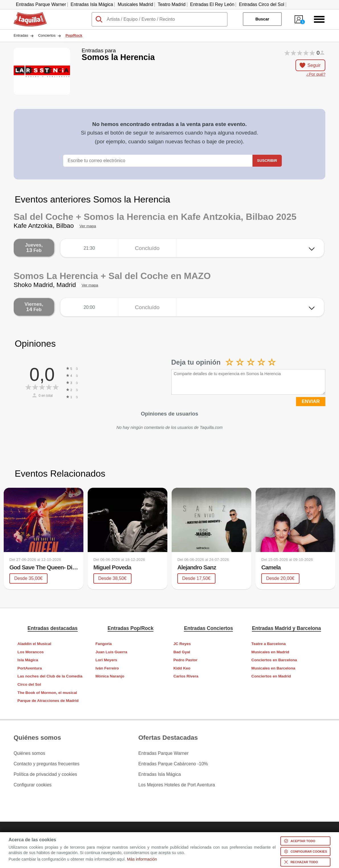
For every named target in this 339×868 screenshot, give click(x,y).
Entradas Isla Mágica (92, 4)
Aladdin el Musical (34, 644)
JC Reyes (182, 644)
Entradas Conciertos (208, 628)
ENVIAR (311, 401)
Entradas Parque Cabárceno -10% (173, 764)
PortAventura (30, 668)
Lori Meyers (106, 660)
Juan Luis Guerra (111, 652)
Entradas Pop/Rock (131, 628)
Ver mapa (88, 226)
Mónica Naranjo (110, 676)
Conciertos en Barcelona (274, 660)
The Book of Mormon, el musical (47, 693)
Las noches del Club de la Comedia (50, 676)
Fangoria (103, 644)
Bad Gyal (182, 652)
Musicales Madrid (135, 4)
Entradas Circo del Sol (261, 4)
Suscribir (267, 161)
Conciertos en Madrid (271, 676)
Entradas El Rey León (212, 4)
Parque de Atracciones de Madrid (48, 701)
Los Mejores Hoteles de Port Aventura (177, 785)
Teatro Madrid (172, 4)
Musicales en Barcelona (273, 668)
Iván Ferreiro (107, 668)
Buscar (262, 19)
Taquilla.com (26, 15)
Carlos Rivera (186, 676)
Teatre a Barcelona (269, 644)
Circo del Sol (29, 684)
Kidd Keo (182, 668)
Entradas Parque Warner (41, 4)
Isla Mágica (28, 660)
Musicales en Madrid (270, 652)
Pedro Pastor (185, 660)
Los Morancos (30, 652)
